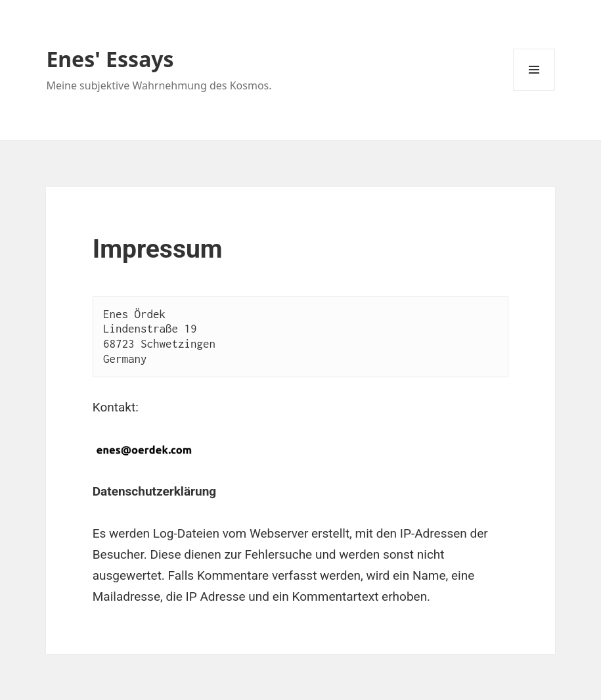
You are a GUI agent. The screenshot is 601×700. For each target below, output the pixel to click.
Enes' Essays (110, 59)
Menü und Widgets (534, 90)
